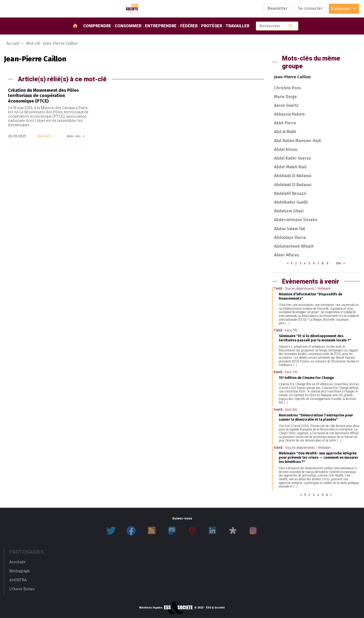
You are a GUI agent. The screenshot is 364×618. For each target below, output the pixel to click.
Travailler (237, 26)
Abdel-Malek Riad (290, 167)
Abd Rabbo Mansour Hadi (298, 141)
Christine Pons (288, 88)
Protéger (212, 26)
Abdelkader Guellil (291, 202)
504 (339, 263)
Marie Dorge (285, 97)
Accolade (17, 562)
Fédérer (189, 26)
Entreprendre (161, 26)
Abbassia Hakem (289, 114)
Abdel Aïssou (286, 149)
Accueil (13, 43)
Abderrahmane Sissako (296, 220)
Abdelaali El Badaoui (293, 176)
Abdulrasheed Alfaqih (294, 246)
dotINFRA (18, 580)
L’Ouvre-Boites (22, 589)
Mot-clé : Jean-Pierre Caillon (52, 43)
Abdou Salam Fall (290, 229)
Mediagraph (20, 571)
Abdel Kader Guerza (292, 158)
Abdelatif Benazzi (290, 193)
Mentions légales (151, 608)
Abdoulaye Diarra (290, 237)
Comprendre (97, 26)
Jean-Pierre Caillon (292, 77)
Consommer (128, 26)
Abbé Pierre (285, 123)
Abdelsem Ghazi (289, 211)
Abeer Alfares (287, 255)
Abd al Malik (285, 132)
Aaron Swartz (286, 105)
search (291, 26)
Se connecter (310, 8)
